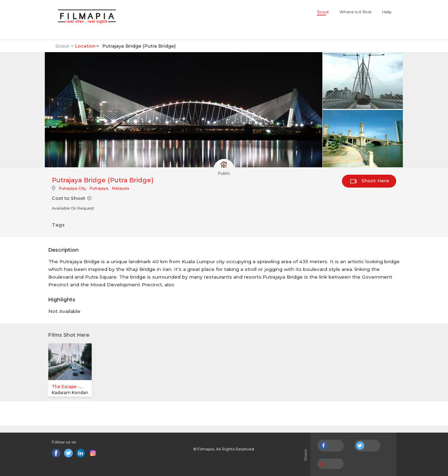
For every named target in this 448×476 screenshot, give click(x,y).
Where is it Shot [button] (355, 12)
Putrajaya (99, 188)
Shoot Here (370, 181)
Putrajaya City (72, 188)
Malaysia (121, 188)
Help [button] (387, 12)
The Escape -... (67, 387)
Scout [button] (323, 12)
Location (85, 46)
